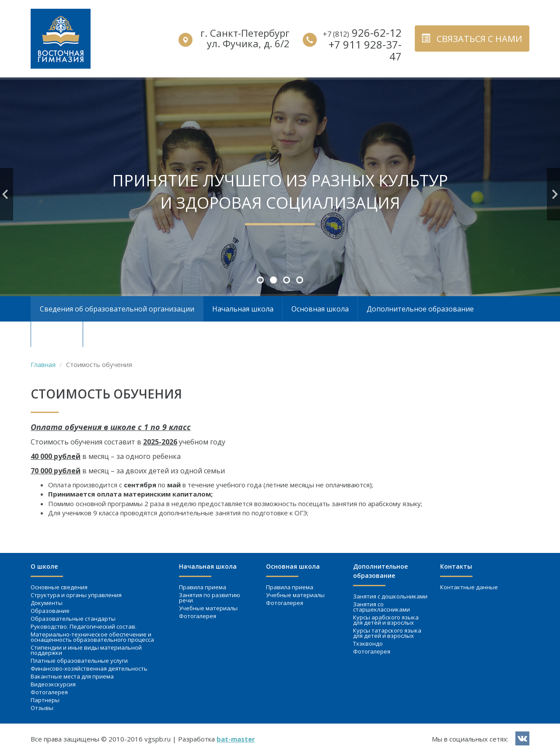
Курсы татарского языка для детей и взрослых (387, 633)
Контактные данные (469, 587)
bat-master (236, 739)
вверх (538, 720)
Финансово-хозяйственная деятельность (89, 668)
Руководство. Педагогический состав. (84, 626)
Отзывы (42, 708)
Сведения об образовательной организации (117, 309)
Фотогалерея (49, 692)
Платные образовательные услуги (79, 661)
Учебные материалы (208, 608)
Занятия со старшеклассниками (381, 607)
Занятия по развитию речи (210, 598)
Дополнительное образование (420, 309)
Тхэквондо (368, 644)
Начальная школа (243, 309)
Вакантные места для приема (72, 676)
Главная (43, 364)
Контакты (57, 334)
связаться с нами (472, 39)
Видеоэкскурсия (53, 684)
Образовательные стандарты (73, 619)
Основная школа (320, 309)
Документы (47, 603)
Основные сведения (59, 587)
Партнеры (45, 700)
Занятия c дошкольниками (390, 596)
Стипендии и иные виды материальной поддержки (86, 650)
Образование (50, 611)
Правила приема (203, 587)
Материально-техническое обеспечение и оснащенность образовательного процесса (92, 637)
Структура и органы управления (76, 595)
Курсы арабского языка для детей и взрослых (386, 620)
